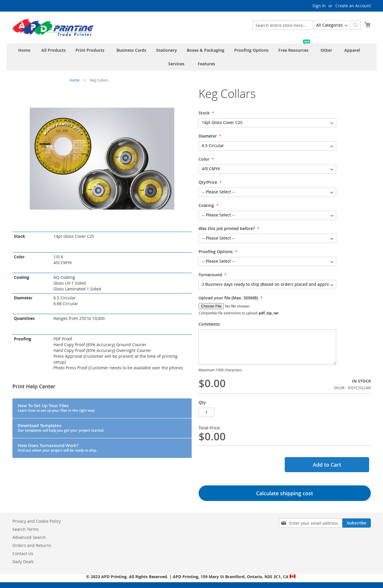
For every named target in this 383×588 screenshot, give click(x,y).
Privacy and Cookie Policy (37, 521)
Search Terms (26, 529)
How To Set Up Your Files (57, 408)
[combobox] (307, 25)
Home (75, 80)
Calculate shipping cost (285, 493)
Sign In (319, 6)
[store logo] (53, 27)
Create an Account (353, 6)
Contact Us (23, 553)
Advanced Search (29, 537)
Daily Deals (23, 562)
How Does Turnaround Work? (58, 448)
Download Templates (61, 428)
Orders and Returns (32, 545)
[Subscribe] (357, 523)
